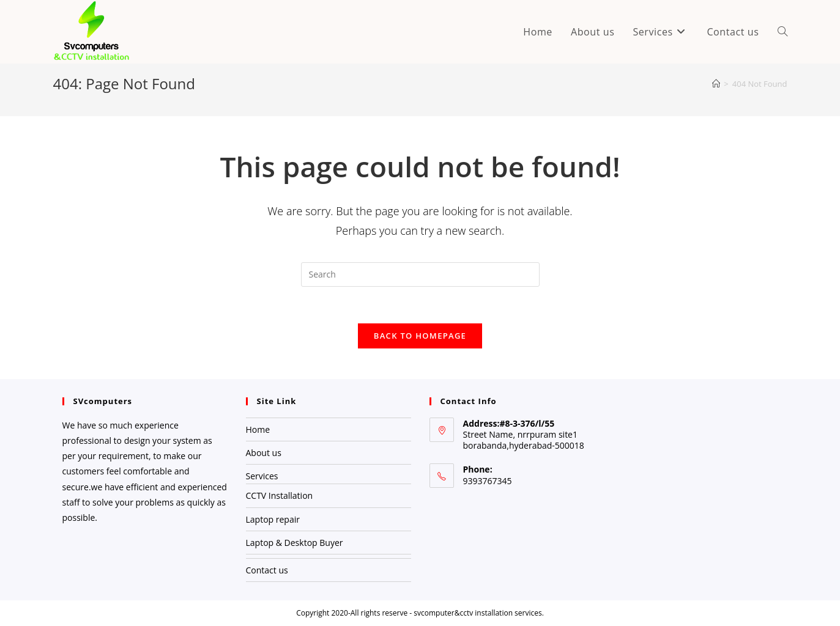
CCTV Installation (280, 495)
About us (264, 453)
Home (258, 429)
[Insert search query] (420, 274)
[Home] (716, 84)
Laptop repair (273, 519)
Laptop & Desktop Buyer (295, 543)
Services (262, 476)
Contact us (267, 570)
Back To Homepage (420, 336)
